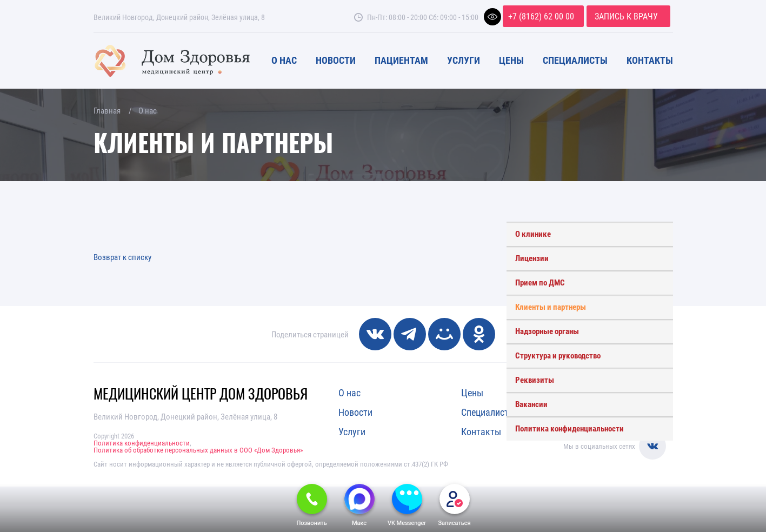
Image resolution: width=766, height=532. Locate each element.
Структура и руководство (558, 355)
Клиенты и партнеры (551, 307)
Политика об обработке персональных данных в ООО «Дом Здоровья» (198, 450)
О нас (284, 60)
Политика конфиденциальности (569, 428)
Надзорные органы (547, 331)
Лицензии (532, 258)
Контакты (650, 60)
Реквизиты (535, 380)
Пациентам (401, 60)
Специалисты (575, 60)
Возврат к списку (122, 257)
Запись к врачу (626, 16)
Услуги (464, 60)
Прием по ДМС (540, 282)
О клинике (533, 234)
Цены (511, 60)
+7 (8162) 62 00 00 (541, 16)
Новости (336, 60)
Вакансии (531, 404)
